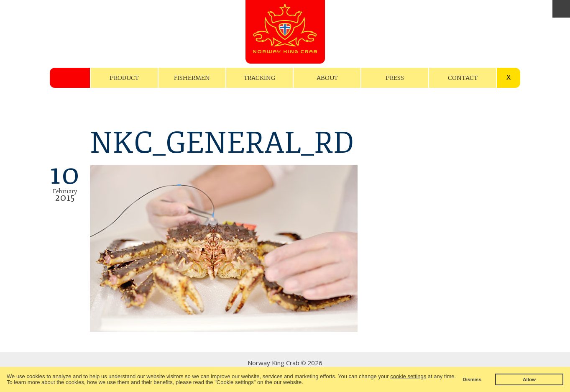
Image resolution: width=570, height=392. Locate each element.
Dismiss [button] (472, 379)
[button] (305, 383)
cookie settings (408, 376)
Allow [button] (529, 379)
